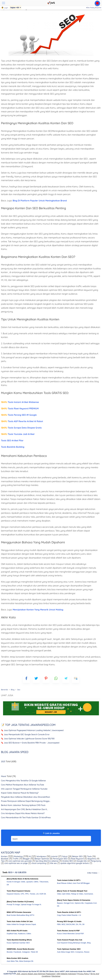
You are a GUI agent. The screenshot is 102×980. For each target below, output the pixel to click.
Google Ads (81, 861)
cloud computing (39, 863)
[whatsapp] (56, 679)
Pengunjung (95, 861)
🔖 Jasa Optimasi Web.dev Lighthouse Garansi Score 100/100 (28, 739)
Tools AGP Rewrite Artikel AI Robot (22, 421)
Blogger (26, 859)
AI (30, 856)
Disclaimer (56, 976)
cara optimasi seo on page (16, 863)
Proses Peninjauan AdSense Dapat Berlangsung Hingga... (26, 801)
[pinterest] (46, 679)
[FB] (26, 679)
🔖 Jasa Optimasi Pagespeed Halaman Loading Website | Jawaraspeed (32, 730)
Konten (4, 856)
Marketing (18, 856)
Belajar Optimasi (42, 859)
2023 (3, 762)
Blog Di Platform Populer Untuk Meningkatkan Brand (40, 201)
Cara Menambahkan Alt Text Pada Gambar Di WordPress (26, 818)
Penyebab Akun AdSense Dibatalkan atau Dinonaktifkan (26, 797)
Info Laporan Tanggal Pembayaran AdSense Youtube (24, 789)
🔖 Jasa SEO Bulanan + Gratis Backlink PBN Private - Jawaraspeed (30, 743)
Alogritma (91, 859)
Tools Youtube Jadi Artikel (18, 434)
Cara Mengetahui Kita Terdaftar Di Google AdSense (23, 781)
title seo (53, 863)
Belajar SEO (77, 856)
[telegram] (66, 679)
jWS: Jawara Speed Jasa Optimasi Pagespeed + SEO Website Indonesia (46, 974)
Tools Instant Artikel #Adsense (20, 402)
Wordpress (41, 856)
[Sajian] (15, 8)
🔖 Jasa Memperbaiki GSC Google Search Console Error (25, 735)
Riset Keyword (77, 859)
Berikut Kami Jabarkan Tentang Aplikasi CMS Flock (23, 805)
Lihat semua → (93, 873)
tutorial (54, 856)
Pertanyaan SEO (60, 859)
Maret (4, 776)
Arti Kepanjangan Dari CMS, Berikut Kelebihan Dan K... (25, 809)
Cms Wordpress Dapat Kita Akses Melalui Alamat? (23, 813)
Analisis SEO (67, 861)
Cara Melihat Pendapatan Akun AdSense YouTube (23, 785)
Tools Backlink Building (13, 447)
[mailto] (76, 679)
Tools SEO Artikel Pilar (12, 440)
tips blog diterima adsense (47, 861)
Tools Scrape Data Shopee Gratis (21, 428)
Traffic (16, 859)
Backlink (5, 859)
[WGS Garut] (51, 716)
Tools (89, 856)
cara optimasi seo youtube (20, 861)
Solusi (65, 856)
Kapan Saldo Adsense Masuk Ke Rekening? (20, 793)
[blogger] (36, 679)
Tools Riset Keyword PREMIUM (20, 408)
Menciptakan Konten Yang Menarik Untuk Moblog (38, 610)
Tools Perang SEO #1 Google (19, 415)
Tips (3, 861)
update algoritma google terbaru (75, 863)
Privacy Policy (83, 974)
